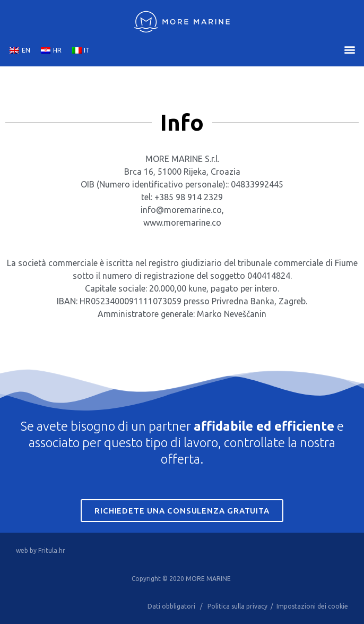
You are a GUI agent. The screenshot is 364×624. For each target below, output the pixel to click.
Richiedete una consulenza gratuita (182, 511)
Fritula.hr (52, 550)
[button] (350, 50)
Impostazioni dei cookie (312, 606)
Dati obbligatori (171, 606)
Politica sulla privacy (237, 606)
